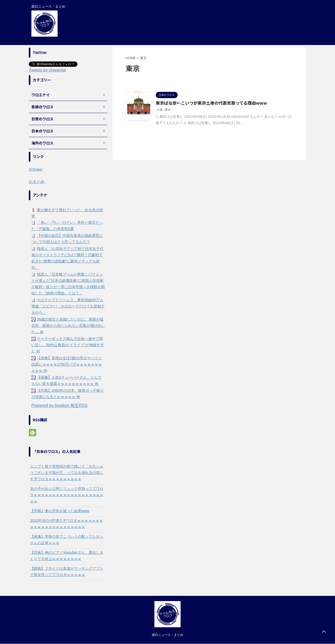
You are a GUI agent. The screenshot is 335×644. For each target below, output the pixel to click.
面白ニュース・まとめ (167, 635)
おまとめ (37, 181)
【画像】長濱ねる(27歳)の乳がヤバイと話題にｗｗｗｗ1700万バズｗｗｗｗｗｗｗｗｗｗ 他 (67, 364)
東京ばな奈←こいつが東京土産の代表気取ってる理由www (211, 103)
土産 (160, 110)
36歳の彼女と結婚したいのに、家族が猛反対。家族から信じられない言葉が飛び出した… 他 (68, 326)
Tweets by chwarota (47, 70)
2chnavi (36, 169)
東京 (168, 110)
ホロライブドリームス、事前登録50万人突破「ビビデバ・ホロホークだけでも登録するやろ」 (68, 306)
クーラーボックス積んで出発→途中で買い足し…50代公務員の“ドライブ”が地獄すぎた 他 (68, 345)
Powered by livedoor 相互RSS (59, 405)
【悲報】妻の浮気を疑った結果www (60, 511)
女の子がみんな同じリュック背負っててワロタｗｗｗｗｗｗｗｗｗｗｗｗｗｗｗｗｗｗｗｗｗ (67, 495)
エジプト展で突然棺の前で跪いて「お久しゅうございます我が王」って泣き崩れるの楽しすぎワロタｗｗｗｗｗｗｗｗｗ (67, 473)
